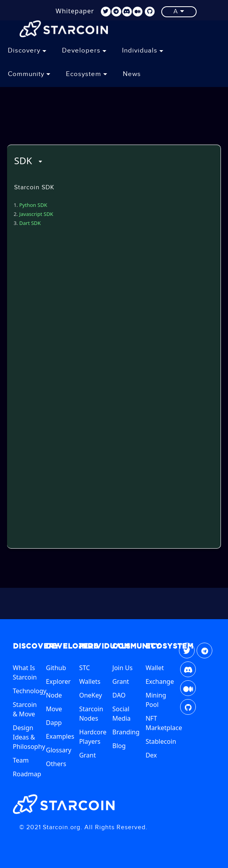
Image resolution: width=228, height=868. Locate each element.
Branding (126, 732)
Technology (30, 691)
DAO (119, 695)
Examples (60, 736)
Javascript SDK (36, 214)
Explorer (58, 681)
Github (56, 668)
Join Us (122, 668)
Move (54, 709)
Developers (84, 51)
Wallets (90, 681)
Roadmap (27, 774)
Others (56, 764)
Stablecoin (161, 741)
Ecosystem (87, 74)
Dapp (54, 723)
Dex (151, 755)
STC (85, 668)
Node (54, 695)
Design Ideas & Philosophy (29, 737)
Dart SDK (30, 223)
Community (29, 74)
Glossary (59, 750)
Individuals (143, 51)
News (132, 74)
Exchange (160, 681)
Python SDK (33, 205)
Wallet (155, 668)
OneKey (91, 695)
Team (21, 760)
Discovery (27, 51)
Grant (88, 755)
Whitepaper (75, 11)
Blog (119, 746)
